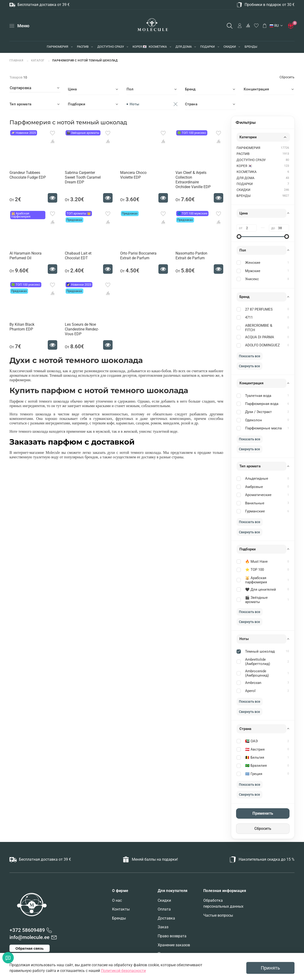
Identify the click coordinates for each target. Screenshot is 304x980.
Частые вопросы (218, 915)
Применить (263, 813)
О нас (117, 900)
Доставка (166, 918)
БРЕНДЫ (251, 47)
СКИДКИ (230, 47)
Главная (17, 60)
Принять (270, 968)
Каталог (38, 60)
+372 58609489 (27, 930)
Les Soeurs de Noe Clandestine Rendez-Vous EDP (82, 329)
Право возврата (172, 936)
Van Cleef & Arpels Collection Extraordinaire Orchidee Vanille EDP (193, 180)
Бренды (119, 918)
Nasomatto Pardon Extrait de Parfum (191, 256)
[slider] (239, 237)
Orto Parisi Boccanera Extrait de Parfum (138, 256)
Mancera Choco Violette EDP (133, 175)
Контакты (121, 909)
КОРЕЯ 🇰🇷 (140, 47)
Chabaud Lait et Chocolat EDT (78, 256)
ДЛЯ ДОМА (184, 47)
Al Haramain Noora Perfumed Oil (26, 256)
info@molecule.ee (29, 937)
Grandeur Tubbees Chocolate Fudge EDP (28, 175)
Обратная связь (30, 948)
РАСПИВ (83, 47)
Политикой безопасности (123, 971)
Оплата (164, 909)
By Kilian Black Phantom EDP (22, 327)
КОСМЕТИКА (158, 47)
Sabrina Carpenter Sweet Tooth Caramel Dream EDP (83, 177)
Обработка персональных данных (223, 903)
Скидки (164, 900)
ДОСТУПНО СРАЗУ (111, 47)
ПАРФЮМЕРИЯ (57, 47)
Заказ (163, 927)
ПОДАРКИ (207, 47)
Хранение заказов (174, 945)
